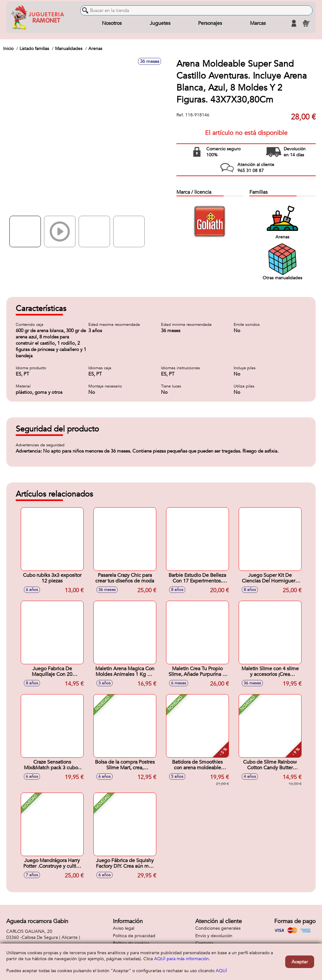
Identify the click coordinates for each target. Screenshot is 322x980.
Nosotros (112, 23)
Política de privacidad (134, 936)
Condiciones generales (218, 928)
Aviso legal (124, 928)
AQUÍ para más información (181, 959)
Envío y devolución (214, 936)
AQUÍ (221, 971)
